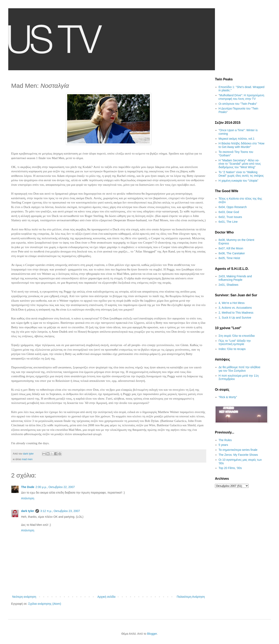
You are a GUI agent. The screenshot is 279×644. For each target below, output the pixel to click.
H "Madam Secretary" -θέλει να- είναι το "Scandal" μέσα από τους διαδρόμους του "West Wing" (240, 164)
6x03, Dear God (229, 212)
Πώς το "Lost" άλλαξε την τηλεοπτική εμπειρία (235, 342)
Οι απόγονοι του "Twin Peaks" (238, 104)
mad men (27, 459)
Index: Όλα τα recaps (232, 349)
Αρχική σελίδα (106, 597)
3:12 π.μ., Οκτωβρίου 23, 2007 (60, 511)
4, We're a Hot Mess (232, 303)
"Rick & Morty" (228, 397)
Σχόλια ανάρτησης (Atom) (45, 604)
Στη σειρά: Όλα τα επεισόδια (237, 336)
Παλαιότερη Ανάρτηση (191, 597)
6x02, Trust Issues (230, 217)
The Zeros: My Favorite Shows (238, 455)
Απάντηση (28, 498)
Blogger (152, 634)
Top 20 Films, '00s (230, 468)
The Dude (28, 487)
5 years (223, 445)
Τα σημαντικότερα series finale (238, 450)
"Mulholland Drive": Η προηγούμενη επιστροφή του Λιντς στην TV (241, 97)
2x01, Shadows (229, 285)
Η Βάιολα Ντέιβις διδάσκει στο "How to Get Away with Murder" (242, 145)
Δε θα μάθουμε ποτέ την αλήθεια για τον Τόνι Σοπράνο (240, 369)
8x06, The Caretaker (232, 253)
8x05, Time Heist (229, 258)
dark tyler (28, 511)
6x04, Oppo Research (233, 207)
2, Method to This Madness (236, 313)
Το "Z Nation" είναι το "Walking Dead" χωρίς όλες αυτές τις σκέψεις (241, 174)
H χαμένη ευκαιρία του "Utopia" (238, 181)
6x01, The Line (228, 222)
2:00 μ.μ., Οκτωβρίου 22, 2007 (55, 487)
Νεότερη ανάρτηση (24, 597)
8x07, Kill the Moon (231, 248)
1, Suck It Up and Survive (235, 318)
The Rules (225, 440)
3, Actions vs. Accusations (235, 308)
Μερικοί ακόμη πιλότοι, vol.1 (237, 139)
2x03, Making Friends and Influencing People (235, 278)
